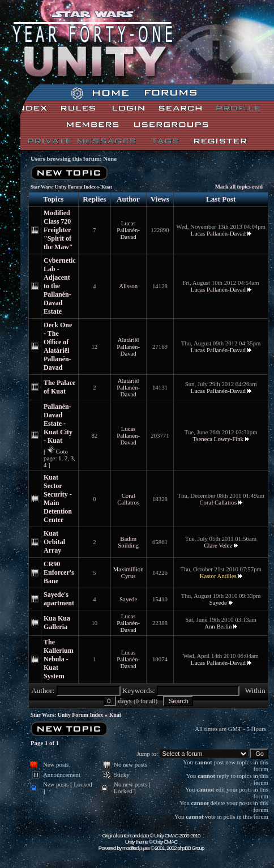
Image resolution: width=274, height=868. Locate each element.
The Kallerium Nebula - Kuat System (59, 659)
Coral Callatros (128, 499)
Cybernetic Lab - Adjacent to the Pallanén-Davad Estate (60, 286)
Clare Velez (218, 545)
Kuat (107, 187)
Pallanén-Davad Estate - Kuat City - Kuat (58, 424)
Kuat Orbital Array (54, 542)
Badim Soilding (128, 542)
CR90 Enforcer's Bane (59, 572)
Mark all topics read (239, 187)
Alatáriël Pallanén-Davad (128, 347)
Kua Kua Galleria (57, 623)
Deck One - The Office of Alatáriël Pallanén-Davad (58, 346)
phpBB (144, 848)
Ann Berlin (218, 626)
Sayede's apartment (59, 599)
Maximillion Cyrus (129, 572)
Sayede (128, 599)
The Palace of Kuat (59, 387)
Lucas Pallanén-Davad (128, 230)
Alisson (128, 286)
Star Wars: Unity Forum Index (63, 187)
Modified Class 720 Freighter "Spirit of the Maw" (58, 230)
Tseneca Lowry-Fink (219, 439)
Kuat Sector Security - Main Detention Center (58, 499)
